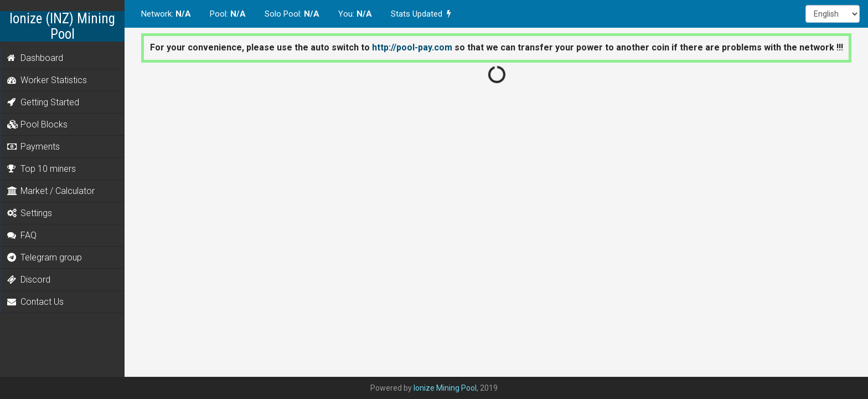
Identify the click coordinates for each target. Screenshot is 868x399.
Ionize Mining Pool (445, 388)
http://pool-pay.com (412, 47)
